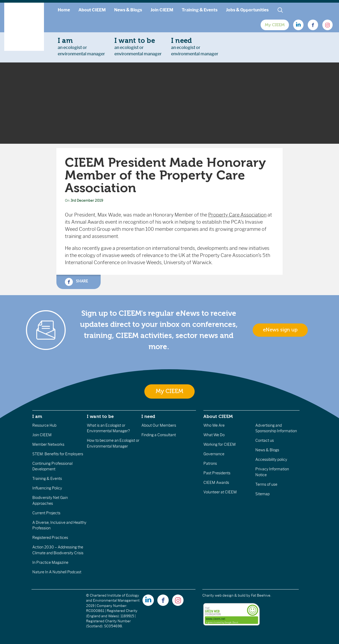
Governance (214, 454)
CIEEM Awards (216, 483)
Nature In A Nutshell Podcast (57, 572)
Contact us (265, 440)
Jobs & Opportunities (247, 10)
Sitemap (262, 494)
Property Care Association (237, 215)
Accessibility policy (271, 460)
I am (37, 416)
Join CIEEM (162, 10)
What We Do (214, 435)
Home (64, 10)
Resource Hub (44, 425)
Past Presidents (217, 473)
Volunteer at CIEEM (220, 492)
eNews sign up (280, 330)
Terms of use (266, 484)
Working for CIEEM (220, 444)
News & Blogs (128, 10)
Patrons (210, 463)
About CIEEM (92, 10)
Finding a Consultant (159, 435)
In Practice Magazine (50, 562)
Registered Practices (50, 538)
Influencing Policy (47, 488)
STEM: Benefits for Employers (58, 454)
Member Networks (48, 444)
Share (76, 282)
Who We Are (214, 425)
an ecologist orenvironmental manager (81, 47)
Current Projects (46, 513)
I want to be (100, 416)
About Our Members (159, 425)
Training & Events (200, 10)
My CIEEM (275, 25)
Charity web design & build (224, 595)
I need (148, 416)
